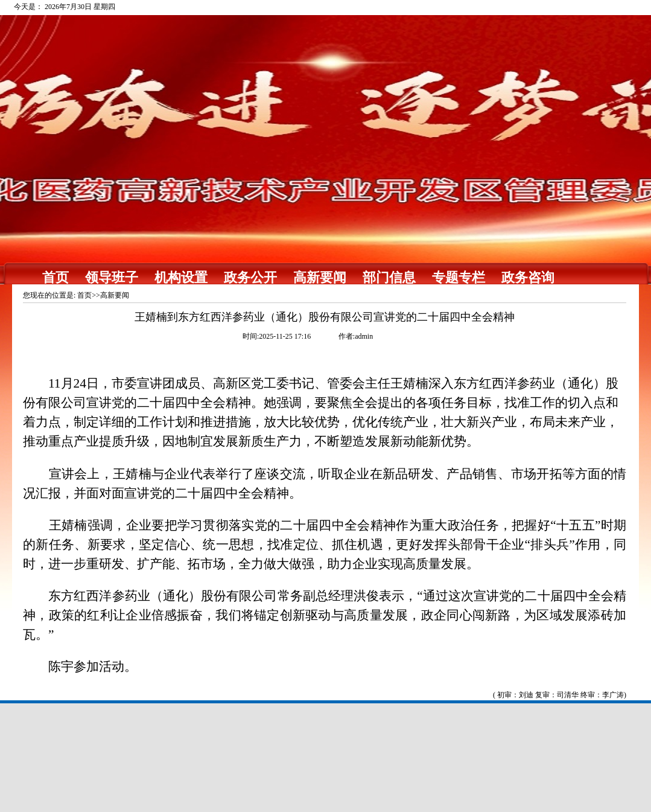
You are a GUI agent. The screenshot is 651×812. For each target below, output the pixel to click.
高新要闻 (320, 277)
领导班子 (112, 277)
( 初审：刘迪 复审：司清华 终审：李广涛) (560, 695)
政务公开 (250, 277)
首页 (56, 277)
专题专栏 (459, 277)
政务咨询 (528, 277)
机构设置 (181, 277)
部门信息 (389, 277)
